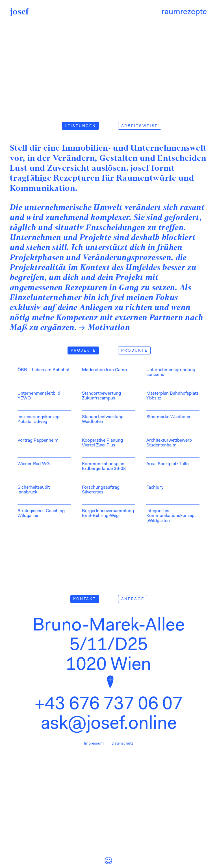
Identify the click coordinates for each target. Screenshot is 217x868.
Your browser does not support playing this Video (108, 54)
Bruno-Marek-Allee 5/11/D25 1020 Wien (108, 646)
